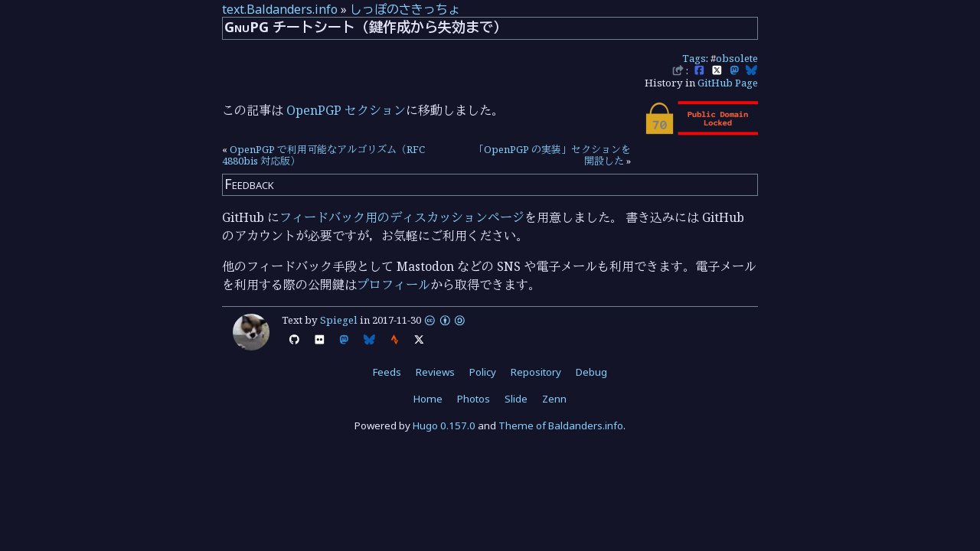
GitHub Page (728, 83)
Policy (483, 372)
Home (428, 399)
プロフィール (394, 285)
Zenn (554, 399)
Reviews (435, 372)
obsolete (737, 58)
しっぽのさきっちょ (405, 9)
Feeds (387, 372)
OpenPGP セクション (346, 110)
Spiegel (339, 320)
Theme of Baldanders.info (561, 425)
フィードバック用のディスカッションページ (402, 217)
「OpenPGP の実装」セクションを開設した (552, 155)
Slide (516, 399)
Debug (591, 372)
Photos (474, 399)
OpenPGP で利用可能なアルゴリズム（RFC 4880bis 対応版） (323, 155)
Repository (536, 372)
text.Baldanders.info (280, 9)
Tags (694, 58)
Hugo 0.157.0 (444, 425)
